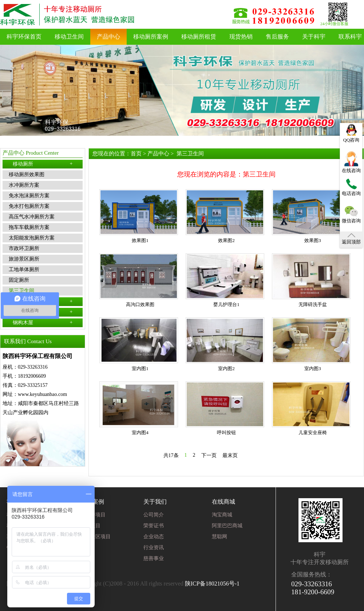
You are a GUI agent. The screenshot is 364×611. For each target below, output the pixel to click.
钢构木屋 (43, 322)
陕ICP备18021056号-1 (212, 584)
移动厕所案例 (151, 37)
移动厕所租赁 (199, 37)
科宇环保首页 (24, 37)
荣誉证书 (154, 526)
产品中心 (108, 37)
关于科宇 (314, 37)
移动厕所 (43, 164)
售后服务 (277, 37)
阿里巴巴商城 (227, 526)
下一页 (209, 455)
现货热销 (241, 37)
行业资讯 (154, 547)
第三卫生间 (190, 154)
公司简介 (154, 515)
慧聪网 (219, 537)
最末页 (230, 455)
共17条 (171, 455)
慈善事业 (154, 558)
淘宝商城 (222, 515)
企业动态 (154, 537)
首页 (136, 154)
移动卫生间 (69, 37)
